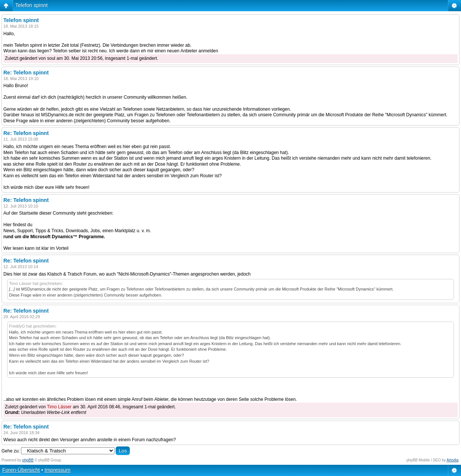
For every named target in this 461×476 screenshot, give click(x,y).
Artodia (453, 460)
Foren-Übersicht (21, 470)
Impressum (57, 470)
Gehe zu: (11, 451)
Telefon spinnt (31, 5)
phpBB (28, 460)
